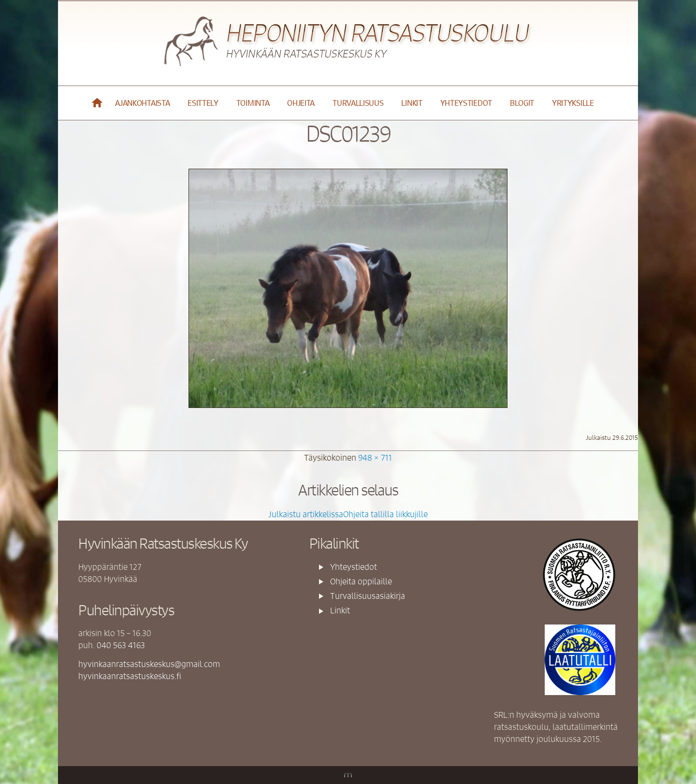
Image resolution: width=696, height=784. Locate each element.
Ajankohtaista (142, 103)
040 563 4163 (121, 645)
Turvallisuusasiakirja (368, 595)
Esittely (203, 103)
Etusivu (97, 103)
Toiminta (253, 103)
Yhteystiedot (466, 103)
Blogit (522, 103)
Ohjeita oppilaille (361, 581)
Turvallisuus (358, 103)
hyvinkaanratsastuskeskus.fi (130, 676)
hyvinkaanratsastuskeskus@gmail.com (149, 664)
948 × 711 (375, 457)
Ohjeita (301, 103)
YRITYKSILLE (573, 103)
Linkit (412, 103)
